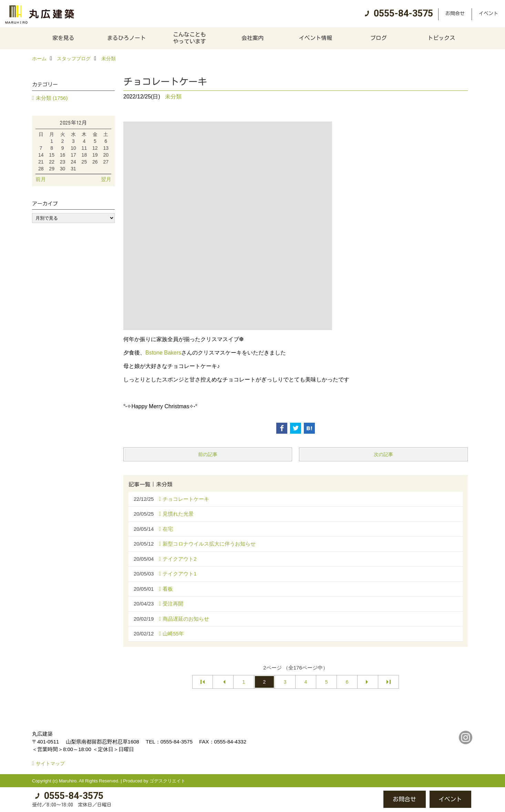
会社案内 (252, 38)
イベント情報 (316, 38)
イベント (488, 13)
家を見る (63, 38)
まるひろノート (126, 38)
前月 (41, 179)
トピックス (441, 38)
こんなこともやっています (189, 38)
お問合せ (455, 13)
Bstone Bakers (163, 353)
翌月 (106, 179)
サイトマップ (50, 763)
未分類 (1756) (52, 98)
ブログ (379, 38)
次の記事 (383, 454)
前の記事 (208, 454)
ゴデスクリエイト (167, 781)
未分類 (173, 97)
